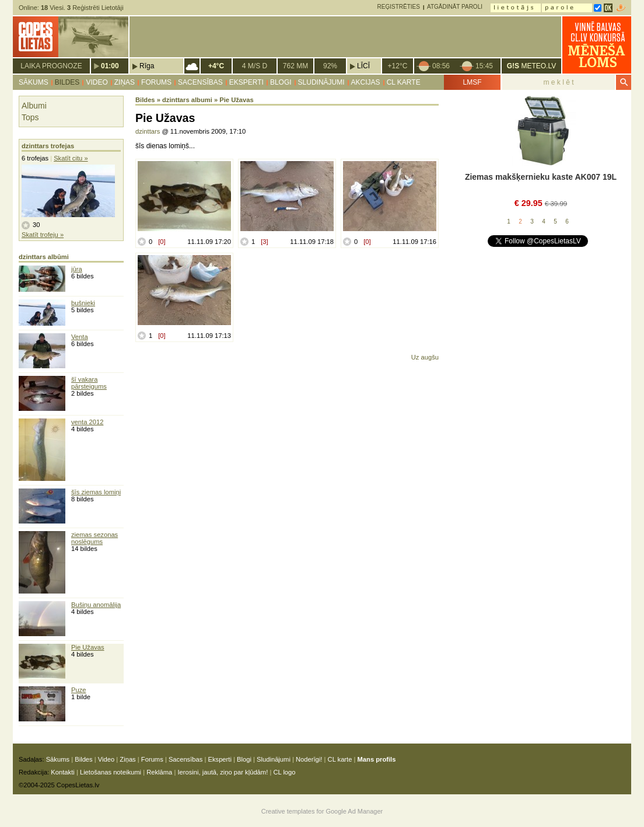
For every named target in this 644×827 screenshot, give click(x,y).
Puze (79, 690)
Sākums (34, 82)
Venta (80, 337)
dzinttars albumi (187, 100)
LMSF (472, 82)
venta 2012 (87, 422)
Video (97, 82)
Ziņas (125, 82)
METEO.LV (531, 66)
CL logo (284, 772)
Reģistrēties (399, 7)
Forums (156, 82)
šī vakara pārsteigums (89, 383)
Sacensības (200, 82)
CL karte (404, 82)
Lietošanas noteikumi (111, 772)
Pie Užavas (88, 647)
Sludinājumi (321, 82)
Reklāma (159, 772)
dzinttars (148, 131)
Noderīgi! (309, 759)
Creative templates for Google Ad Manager (322, 811)
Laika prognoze (51, 66)
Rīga (147, 66)
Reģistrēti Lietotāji (95, 8)
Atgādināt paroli (455, 7)
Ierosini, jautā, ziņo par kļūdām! (223, 772)
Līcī (363, 66)
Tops (30, 117)
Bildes (67, 82)
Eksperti (246, 82)
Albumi (34, 106)
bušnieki (83, 303)
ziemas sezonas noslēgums (94, 538)
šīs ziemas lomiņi (96, 492)
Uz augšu (425, 357)
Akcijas (366, 82)
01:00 (110, 66)
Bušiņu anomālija (96, 605)
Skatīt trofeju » (43, 235)
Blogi (281, 82)
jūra (77, 269)
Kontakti (62, 772)
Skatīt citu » (71, 158)
